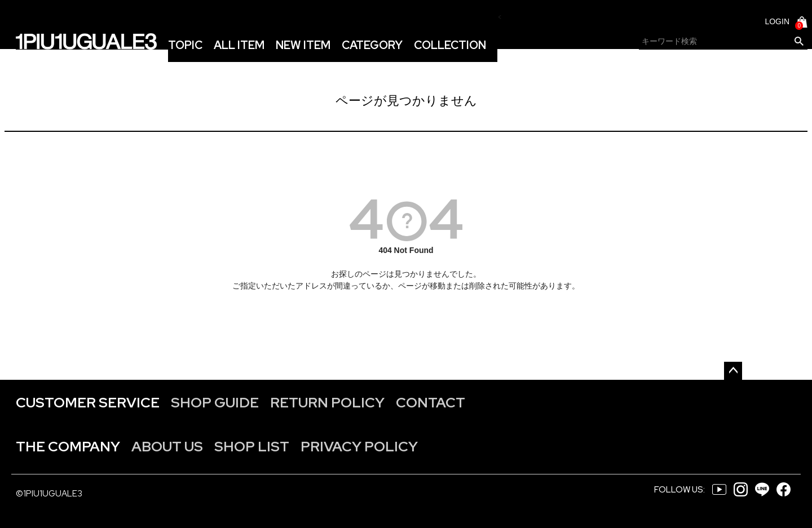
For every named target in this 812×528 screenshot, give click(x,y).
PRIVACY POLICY (359, 447)
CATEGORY (372, 45)
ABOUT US (167, 447)
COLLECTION (450, 45)
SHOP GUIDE (215, 403)
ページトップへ (733, 371)
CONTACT (431, 403)
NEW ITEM (303, 45)
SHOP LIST (252, 447)
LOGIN (777, 21)
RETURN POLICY (327, 403)
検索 (799, 42)
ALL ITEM (239, 45)
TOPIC (185, 45)
